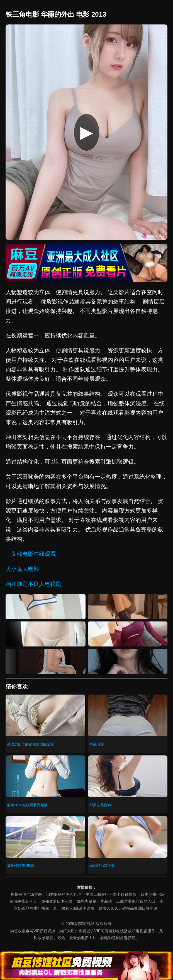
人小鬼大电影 (22, 569)
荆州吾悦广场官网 (26, 894)
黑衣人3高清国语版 (78, 908)
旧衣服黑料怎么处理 (64, 894)
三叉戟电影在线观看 (31, 554)
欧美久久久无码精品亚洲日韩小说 (128, 908)
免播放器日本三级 (57, 901)
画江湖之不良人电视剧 (33, 584)
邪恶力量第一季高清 (94, 901)
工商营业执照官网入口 (136, 901)
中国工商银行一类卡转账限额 (111, 894)
